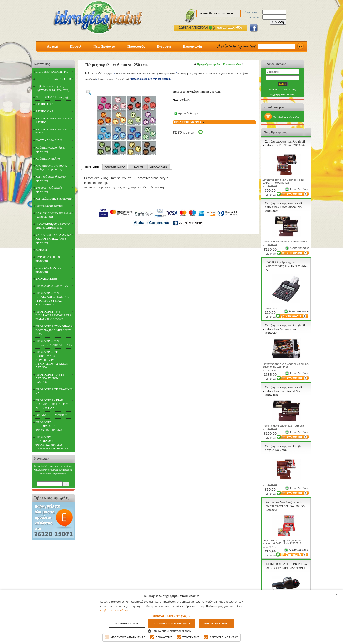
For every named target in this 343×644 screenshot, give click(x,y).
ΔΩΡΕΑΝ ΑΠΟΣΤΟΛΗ (193, 27)
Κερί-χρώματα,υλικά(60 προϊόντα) (50, 178)
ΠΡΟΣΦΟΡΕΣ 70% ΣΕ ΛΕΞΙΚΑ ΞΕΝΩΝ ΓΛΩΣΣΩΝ (50, 378)
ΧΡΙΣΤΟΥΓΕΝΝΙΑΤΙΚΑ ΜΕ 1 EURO (54, 120)
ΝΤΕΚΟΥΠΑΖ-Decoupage (52, 97)
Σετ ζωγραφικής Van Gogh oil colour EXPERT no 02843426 (285, 143)
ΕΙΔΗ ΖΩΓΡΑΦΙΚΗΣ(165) (52, 72)
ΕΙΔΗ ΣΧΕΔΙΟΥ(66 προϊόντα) (48, 270)
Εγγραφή (164, 46)
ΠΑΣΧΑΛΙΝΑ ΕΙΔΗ (49, 140)
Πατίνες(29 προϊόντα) (49, 206)
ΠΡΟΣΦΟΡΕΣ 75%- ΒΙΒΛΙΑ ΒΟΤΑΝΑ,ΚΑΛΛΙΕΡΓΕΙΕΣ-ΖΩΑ (54, 330)
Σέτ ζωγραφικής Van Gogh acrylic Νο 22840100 (283, 448)
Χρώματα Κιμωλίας (48, 158)
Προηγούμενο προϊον (209, 64)
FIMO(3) (41, 250)
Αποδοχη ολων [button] (216, 623)
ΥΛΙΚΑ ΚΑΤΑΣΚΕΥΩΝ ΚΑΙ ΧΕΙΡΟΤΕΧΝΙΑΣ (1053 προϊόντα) (54, 239)
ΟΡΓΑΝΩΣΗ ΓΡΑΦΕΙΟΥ (51, 415)
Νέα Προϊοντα (104, 46)
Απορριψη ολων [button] (127, 623)
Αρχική (53, 46)
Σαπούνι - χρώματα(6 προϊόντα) (49, 189)
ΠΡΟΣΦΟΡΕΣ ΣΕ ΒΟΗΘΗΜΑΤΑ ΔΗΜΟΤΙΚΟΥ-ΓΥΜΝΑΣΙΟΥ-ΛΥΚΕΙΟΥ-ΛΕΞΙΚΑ (52, 360)
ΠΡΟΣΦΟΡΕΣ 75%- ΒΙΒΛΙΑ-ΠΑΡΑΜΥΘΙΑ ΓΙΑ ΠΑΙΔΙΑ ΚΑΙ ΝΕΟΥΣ (53, 315)
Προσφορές (136, 46)
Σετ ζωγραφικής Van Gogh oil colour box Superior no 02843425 (285, 329)
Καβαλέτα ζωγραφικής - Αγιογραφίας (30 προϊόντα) (52, 88)
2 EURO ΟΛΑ (45, 111)
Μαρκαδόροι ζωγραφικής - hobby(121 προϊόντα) (52, 167)
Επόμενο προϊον (232, 64)
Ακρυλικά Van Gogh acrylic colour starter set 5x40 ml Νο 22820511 (285, 506)
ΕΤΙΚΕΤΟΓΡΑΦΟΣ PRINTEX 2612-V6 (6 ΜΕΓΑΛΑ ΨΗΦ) (286, 566)
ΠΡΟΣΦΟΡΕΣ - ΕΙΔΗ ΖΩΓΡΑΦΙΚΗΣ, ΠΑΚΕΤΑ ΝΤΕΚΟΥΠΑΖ (52, 404)
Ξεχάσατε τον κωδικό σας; (283, 89)
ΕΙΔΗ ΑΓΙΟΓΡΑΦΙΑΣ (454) (53, 79)
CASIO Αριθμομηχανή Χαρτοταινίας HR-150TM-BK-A (286, 266)
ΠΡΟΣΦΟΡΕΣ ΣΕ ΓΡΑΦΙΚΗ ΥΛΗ (54, 391)
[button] (171, 616)
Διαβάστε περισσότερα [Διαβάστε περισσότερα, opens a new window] (115, 610)
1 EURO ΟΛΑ (45, 104)
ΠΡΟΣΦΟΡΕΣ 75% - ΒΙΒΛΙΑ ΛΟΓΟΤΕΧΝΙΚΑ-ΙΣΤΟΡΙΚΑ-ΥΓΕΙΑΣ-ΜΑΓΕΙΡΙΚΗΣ (53, 299)
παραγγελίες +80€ (226, 27)
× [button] (337, 595)
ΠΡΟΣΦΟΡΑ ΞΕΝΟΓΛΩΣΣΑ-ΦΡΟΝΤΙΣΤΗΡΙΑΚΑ (49, 426)
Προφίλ (76, 46)
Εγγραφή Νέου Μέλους (282, 94)
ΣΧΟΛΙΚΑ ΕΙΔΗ (46, 279)
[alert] (171, 617)
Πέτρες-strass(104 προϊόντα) (114, 79)
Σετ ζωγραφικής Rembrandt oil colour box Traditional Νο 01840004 (286, 391)
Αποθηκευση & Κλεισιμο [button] (172, 623)
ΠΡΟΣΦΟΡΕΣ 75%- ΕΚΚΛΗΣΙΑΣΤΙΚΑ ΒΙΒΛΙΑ (54, 343)
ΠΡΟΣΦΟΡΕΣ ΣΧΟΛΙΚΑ (52, 286)
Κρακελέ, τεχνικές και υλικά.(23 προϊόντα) (54, 215)
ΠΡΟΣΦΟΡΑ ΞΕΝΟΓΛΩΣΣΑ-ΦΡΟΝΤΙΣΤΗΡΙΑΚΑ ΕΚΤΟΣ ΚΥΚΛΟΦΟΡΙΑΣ (52, 443)
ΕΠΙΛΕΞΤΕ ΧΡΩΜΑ (191, 122)
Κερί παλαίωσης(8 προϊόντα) (53, 198)
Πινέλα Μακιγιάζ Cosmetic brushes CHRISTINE (53, 226)
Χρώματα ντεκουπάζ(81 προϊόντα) (50, 149)
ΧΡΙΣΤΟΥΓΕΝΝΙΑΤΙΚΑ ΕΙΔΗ (51, 131)
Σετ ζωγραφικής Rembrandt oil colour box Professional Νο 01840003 (286, 207)
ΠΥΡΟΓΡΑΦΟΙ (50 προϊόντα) (48, 259)
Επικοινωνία (192, 46)
